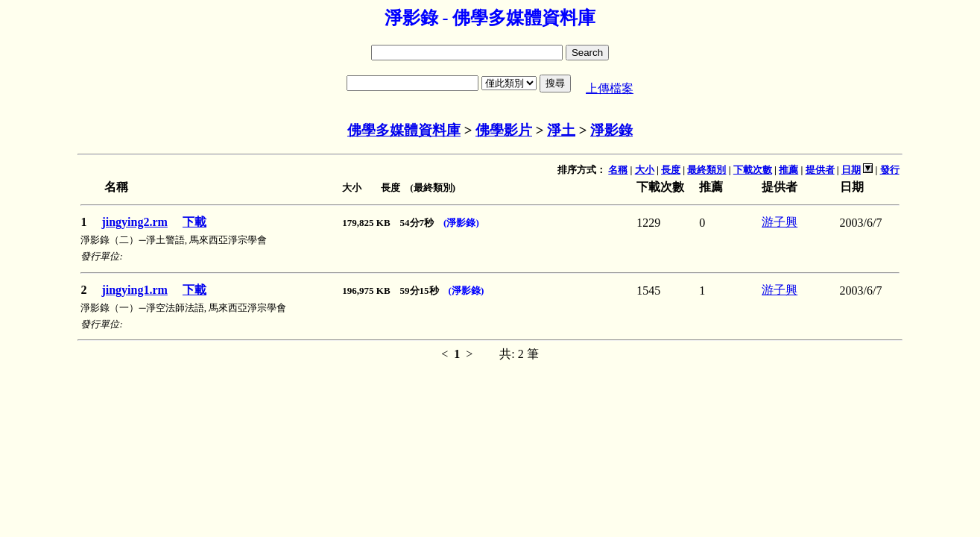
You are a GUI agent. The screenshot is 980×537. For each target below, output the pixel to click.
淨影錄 (611, 130)
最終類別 (706, 170)
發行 (890, 170)
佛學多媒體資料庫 (404, 130)
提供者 (820, 170)
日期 (851, 170)
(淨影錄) (461, 223)
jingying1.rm (134, 290)
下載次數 (753, 170)
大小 (645, 170)
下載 (195, 222)
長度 (671, 170)
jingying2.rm (134, 222)
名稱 (618, 170)
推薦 (788, 170)
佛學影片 (504, 130)
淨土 (561, 130)
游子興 (780, 222)
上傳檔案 (610, 88)
